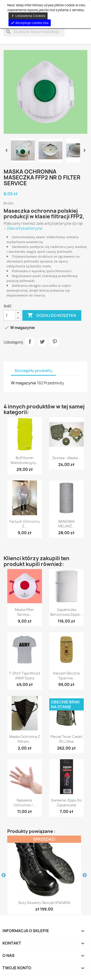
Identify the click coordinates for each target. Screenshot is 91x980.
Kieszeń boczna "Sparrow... (66, 676)
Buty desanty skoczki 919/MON (44, 903)
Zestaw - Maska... (66, 458)
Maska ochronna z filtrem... (25, 739)
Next (85, 875)
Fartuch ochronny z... (25, 524)
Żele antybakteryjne (25, 228)
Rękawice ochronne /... (25, 803)
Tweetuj (42, 342)
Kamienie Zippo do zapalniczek (66, 803)
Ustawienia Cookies (28, 16)
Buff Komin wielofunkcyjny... (25, 460)
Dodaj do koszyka (52, 315)
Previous (4, 875)
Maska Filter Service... (25, 612)
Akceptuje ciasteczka (30, 23)
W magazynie (24, 383)
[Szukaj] (34, 32)
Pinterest (55, 342)
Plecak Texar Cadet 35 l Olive (66, 739)
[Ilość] (9, 315)
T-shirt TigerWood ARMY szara (25, 676)
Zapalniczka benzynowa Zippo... (66, 612)
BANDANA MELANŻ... (66, 524)
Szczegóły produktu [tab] (33, 371)
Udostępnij (30, 342)
